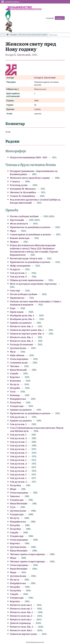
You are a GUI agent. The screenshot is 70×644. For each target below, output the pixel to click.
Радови (14, 34)
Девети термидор (20, 623)
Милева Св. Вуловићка (23, 192)
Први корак (17, 312)
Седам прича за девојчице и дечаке (30, 234)
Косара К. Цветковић (18, 55)
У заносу (15, 181)
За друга (15, 269)
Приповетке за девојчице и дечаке (30, 227)
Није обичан (17, 355)
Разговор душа (19, 185)
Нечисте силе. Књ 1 (21, 630)
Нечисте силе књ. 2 (21, 616)
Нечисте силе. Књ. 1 (21, 337)
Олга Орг (15, 290)
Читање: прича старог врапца (27, 554)
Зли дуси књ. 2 (18, 276)
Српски (59, 18)
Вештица (15, 381)
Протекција (17, 220)
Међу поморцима (20, 266)
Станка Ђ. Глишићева (22, 196)
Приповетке (17, 298)
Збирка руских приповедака (27, 280)
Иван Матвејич (19, 503)
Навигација (10, 2)
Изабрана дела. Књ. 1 (22, 315)
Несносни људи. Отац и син (26, 258)
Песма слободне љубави (24, 216)
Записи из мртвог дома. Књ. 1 (27, 330)
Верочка (15, 377)
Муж (13, 352)
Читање (15, 366)
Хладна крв (17, 406)
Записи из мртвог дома (23, 634)
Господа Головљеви (21, 344)
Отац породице (19, 359)
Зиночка (15, 496)
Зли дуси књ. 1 (18, 273)
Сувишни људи (19, 363)
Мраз (13, 231)
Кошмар (15, 395)
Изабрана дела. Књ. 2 (22, 319)
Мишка (14, 242)
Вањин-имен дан (20, 238)
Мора (13, 489)
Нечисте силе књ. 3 (21, 609)
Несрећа (15, 388)
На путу (15, 384)
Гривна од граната (21, 323)
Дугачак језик (18, 348)
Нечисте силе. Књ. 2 (22, 341)
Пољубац (15, 402)
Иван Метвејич (19, 569)
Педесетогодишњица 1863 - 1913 (29, 157)
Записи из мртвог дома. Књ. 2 (27, 334)
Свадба (14, 373)
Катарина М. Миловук (23, 189)
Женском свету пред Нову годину (30, 178)
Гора (13, 308)
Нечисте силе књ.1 (21, 619)
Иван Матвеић (18, 370)
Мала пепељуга (19, 223)
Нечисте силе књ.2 (21, 605)
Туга (13, 392)
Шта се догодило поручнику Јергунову (33, 284)
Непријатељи (18, 399)
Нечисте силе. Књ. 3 (22, 326)
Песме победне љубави (24, 294)
